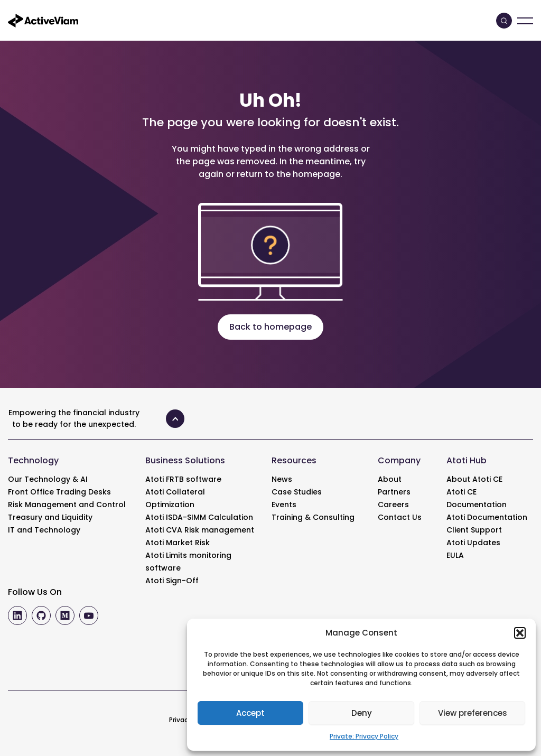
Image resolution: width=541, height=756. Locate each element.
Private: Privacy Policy (364, 736)
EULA (455, 555)
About (390, 479)
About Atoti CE (474, 479)
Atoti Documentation (487, 517)
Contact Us (400, 517)
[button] (520, 633)
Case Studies (297, 492)
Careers (393, 505)
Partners (394, 492)
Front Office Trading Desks (59, 492)
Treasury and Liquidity (50, 517)
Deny (362, 713)
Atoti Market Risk (178, 543)
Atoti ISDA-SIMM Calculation (199, 517)
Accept (250, 713)
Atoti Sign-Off (172, 581)
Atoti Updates (473, 543)
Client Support (474, 530)
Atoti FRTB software (183, 479)
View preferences (473, 713)
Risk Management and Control (67, 505)
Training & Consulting (313, 517)
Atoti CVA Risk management (200, 530)
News (282, 479)
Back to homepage (270, 327)
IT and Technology (44, 530)
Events (284, 505)
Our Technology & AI (48, 479)
